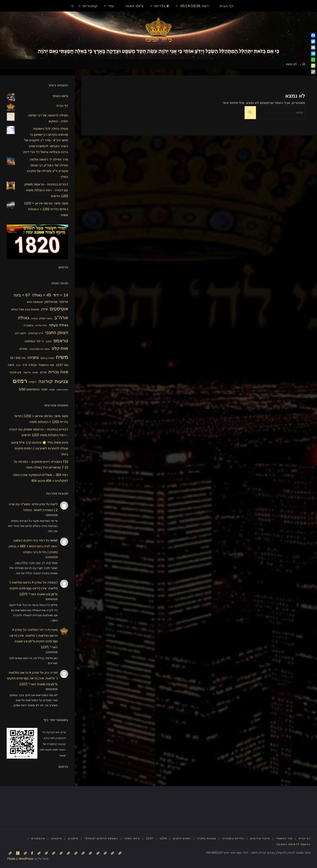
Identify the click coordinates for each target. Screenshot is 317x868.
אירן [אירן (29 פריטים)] (45, 309)
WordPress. (20, 859)
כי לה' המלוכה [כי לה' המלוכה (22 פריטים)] (34, 341)
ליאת (54, 504)
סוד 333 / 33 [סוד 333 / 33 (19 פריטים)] (18, 358)
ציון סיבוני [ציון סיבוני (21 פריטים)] (15, 372)
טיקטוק (46, 838)
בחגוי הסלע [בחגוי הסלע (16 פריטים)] (46, 318)
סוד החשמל (283, 838)
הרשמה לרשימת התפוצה (292, 844)
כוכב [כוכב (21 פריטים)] (49, 341)
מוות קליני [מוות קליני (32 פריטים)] (60, 348)
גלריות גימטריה (230, 838)
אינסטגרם (27, 838)
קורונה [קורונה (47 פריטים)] (46, 381)
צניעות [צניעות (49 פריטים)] (61, 381)
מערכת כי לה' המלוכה (43, 630)
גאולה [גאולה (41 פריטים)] (24, 318)
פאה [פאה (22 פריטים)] (11, 365)
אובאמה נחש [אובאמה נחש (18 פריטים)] (35, 302)
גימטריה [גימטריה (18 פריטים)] (28, 325)
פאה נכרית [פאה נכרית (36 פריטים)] (58, 372)
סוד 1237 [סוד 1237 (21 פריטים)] (62, 365)
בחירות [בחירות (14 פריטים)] (34, 318)
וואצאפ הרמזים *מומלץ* (92, 838)
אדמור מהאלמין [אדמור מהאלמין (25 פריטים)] (56, 302)
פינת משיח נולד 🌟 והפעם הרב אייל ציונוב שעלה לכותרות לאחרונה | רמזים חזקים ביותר (39, 448)
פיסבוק (63, 838)
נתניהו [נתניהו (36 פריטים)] (33, 357)
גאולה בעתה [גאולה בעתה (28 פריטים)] (58, 325)
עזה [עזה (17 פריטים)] (18, 365)
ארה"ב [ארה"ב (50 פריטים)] (61, 318)
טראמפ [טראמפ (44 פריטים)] (61, 341)
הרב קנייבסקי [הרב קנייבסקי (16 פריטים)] (36, 333)
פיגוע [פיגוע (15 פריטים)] (35, 372)
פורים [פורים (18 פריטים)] (43, 372)
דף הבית (62, 106)
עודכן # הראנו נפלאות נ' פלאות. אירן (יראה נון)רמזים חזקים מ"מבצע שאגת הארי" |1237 (33, 588)
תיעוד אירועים (258, 838)
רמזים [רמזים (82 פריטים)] (20, 381)
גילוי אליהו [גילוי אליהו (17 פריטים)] (41, 325)
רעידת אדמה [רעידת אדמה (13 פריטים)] (62, 390)
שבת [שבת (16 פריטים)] (52, 390)
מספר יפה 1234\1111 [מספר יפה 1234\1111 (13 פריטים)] (39, 349)
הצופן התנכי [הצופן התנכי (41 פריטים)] (57, 333)
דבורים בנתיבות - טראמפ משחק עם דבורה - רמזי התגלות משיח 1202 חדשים (46, 190)
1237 (143, 838)
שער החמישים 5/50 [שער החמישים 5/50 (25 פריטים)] (33, 389)
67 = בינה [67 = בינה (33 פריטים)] (22, 295)
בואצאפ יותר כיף (56, 720)
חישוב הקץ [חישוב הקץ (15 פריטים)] (20, 333)
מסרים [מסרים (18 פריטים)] (23, 349)
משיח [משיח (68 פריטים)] (62, 357)
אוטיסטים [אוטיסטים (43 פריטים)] (59, 309)
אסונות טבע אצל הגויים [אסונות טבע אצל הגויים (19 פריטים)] (25, 309)
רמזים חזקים (176, 838)
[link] (73, 6)
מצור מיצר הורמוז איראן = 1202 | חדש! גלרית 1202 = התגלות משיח (46, 209)
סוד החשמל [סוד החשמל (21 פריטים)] (46, 365)
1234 (157, 838)
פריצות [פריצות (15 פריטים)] (27, 372)
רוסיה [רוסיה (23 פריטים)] (33, 382)
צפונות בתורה (203, 838)
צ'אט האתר (60, 96)
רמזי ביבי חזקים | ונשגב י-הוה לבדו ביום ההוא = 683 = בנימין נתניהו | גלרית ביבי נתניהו (33, 546)
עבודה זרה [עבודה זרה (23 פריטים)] (30, 365)
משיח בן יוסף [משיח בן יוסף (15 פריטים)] (47, 358)
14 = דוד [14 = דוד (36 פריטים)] (61, 295)
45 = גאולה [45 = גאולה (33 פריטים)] (42, 295)
